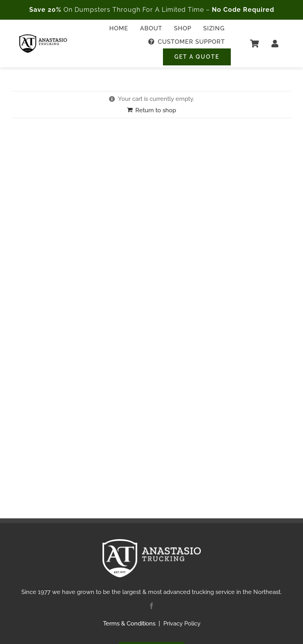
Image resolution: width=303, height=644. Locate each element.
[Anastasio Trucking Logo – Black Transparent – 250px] (43, 37)
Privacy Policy (182, 624)
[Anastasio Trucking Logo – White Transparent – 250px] (151, 542)
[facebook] (151, 606)
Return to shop (156, 110)
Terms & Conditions (129, 624)
